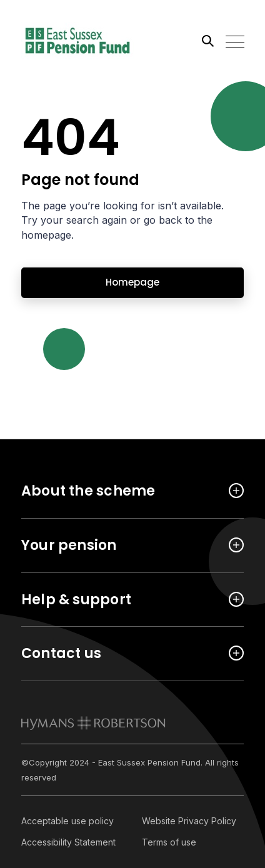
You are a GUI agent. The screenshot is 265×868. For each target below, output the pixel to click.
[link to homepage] (93, 723)
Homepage (132, 282)
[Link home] (77, 41)
